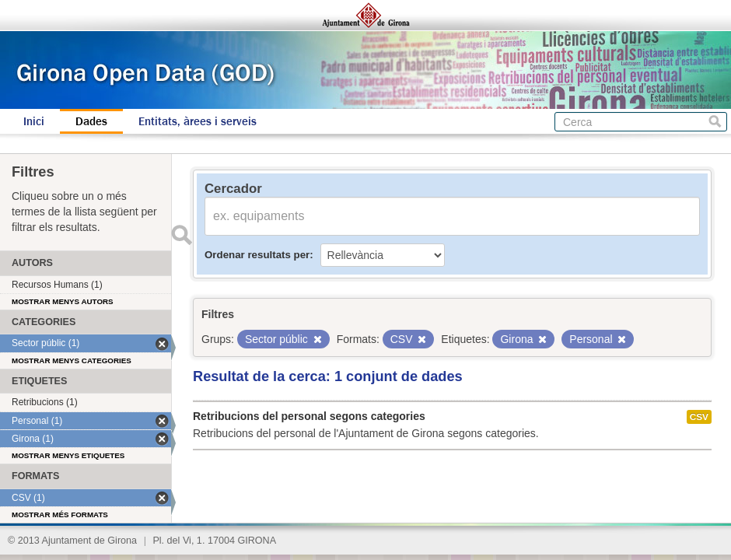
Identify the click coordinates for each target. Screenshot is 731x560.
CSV (699, 417)
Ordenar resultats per (257, 255)
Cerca (715, 122)
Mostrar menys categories (72, 360)
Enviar (181, 235)
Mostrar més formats (60, 514)
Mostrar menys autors (63, 301)
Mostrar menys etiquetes (68, 455)
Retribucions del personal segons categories (309, 416)
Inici (34, 121)
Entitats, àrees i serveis (198, 121)
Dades (91, 121)
